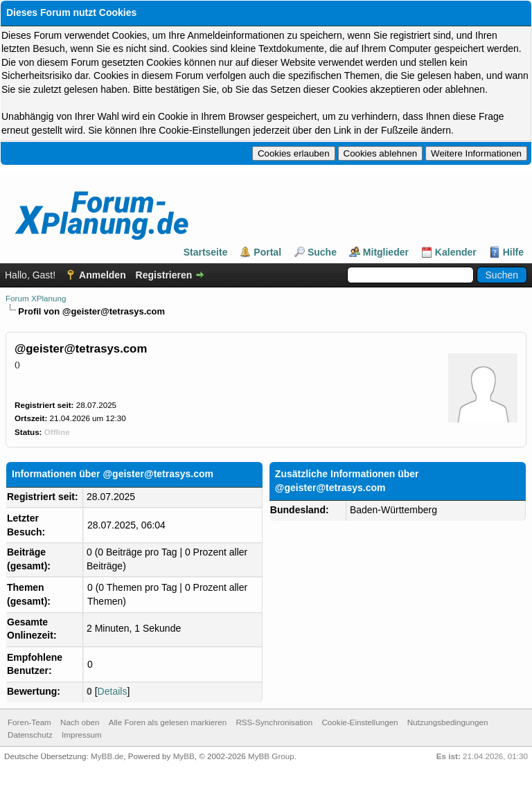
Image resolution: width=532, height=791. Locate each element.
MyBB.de (107, 756)
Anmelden (103, 275)
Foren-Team (29, 722)
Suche (322, 252)
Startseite (206, 252)
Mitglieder (386, 252)
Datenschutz (30, 735)
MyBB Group (271, 756)
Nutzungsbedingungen (448, 722)
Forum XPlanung (36, 298)
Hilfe (513, 252)
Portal (267, 252)
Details (113, 691)
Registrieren (164, 275)
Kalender (456, 252)
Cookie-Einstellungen (360, 722)
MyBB (184, 756)
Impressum (82, 735)
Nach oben (80, 722)
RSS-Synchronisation (274, 722)
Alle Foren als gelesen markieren (168, 722)
